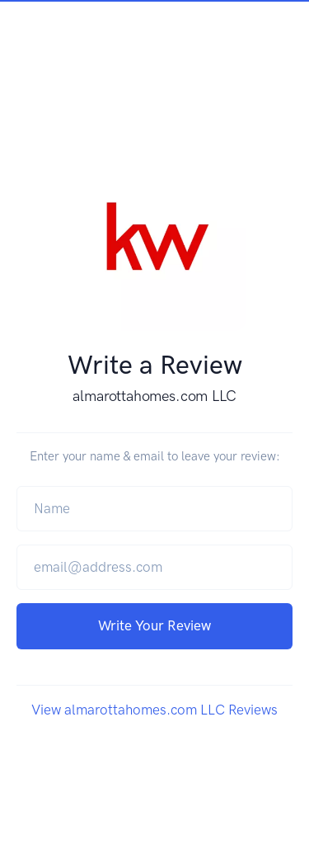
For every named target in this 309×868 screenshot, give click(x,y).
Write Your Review (154, 625)
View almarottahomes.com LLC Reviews (154, 710)
